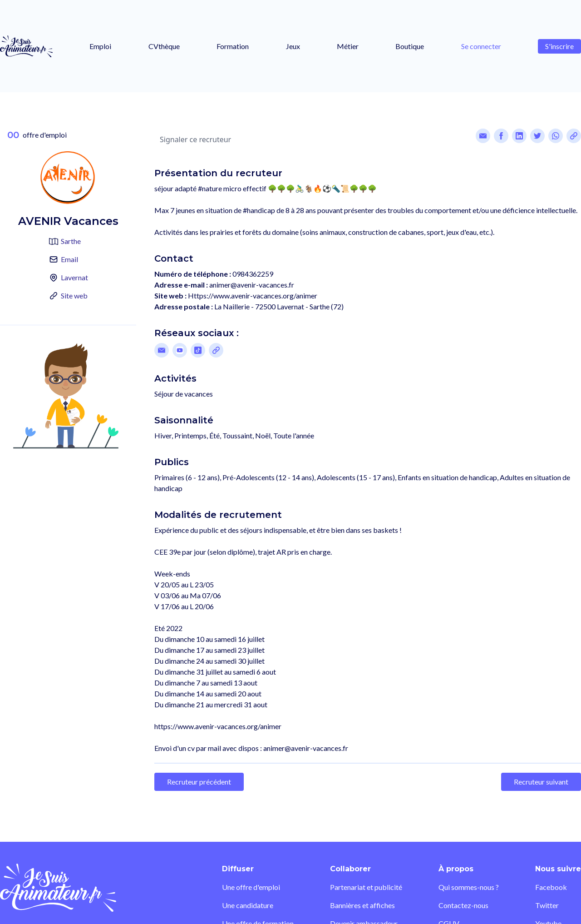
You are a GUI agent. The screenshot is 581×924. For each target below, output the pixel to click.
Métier (348, 46)
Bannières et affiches (362, 905)
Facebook (551, 887)
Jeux (293, 46)
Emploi (100, 46)
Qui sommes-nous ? (469, 887)
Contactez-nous (463, 905)
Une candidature (248, 905)
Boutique (410, 46)
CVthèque (164, 46)
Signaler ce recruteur (195, 139)
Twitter (547, 905)
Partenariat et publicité (366, 887)
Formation (233, 46)
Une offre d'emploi (251, 887)
